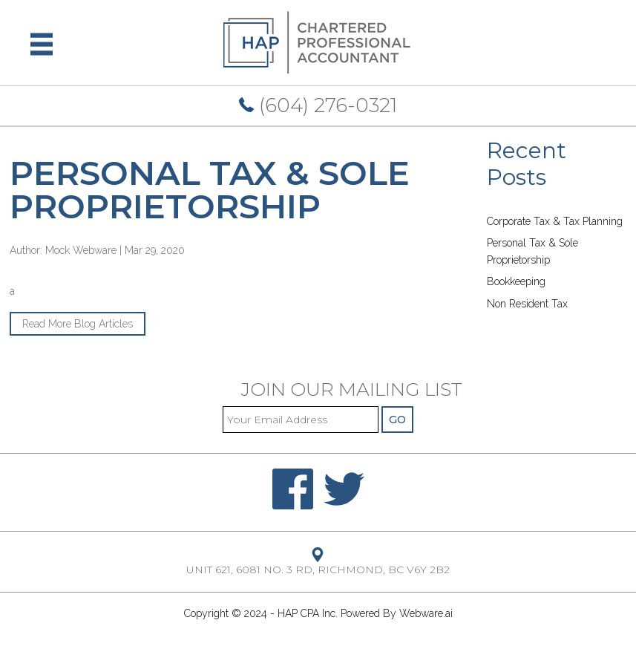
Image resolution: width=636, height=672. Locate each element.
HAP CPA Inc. (308, 613)
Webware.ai (426, 613)
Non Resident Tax (527, 304)
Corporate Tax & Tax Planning (555, 221)
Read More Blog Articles (78, 324)
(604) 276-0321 (318, 105)
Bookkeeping (516, 281)
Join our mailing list (352, 390)
